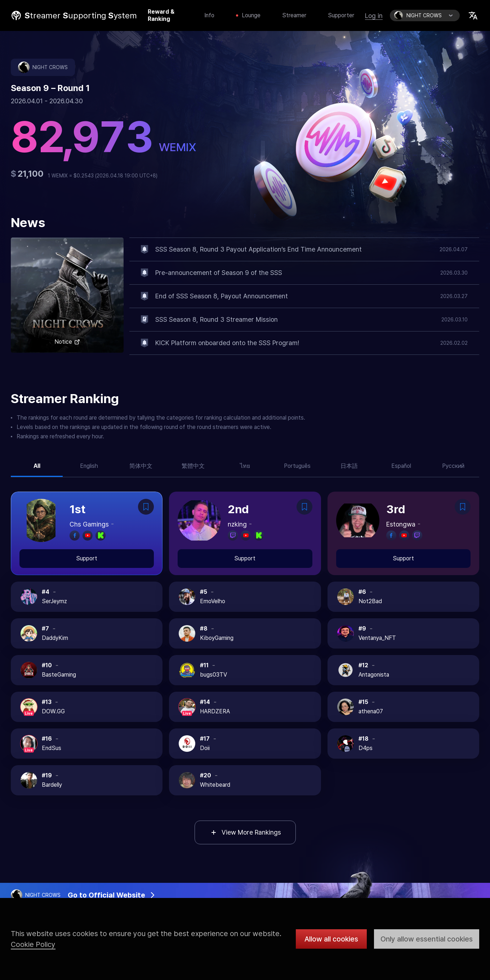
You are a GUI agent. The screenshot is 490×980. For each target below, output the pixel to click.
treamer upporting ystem (81, 15)
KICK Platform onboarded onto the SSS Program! (227, 343)
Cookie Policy (33, 944)
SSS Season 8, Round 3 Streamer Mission (217, 319)
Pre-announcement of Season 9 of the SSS (219, 273)
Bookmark (146, 507)
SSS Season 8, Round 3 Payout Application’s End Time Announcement (259, 249)
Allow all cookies (331, 939)
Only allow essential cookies (427, 939)
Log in (374, 16)
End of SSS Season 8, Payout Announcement (222, 296)
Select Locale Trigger (473, 15)
